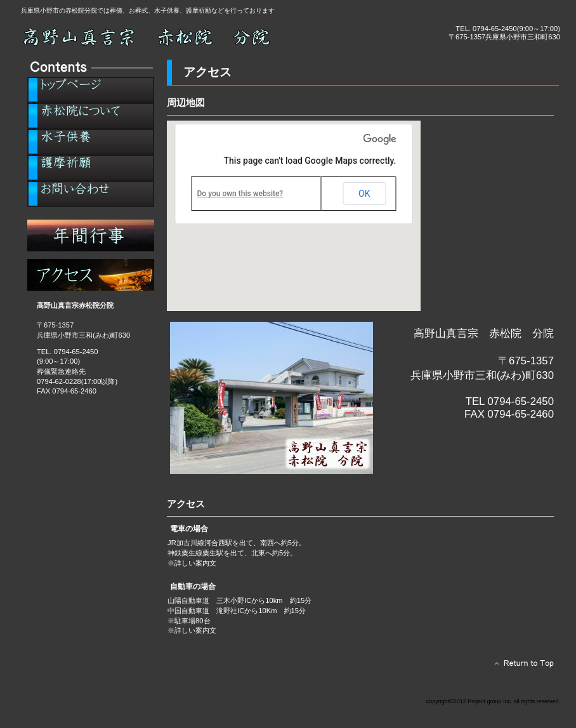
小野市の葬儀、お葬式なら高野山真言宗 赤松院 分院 (164, 36)
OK (364, 194)
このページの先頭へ (520, 666)
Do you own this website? (240, 194)
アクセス (91, 275)
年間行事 (91, 235)
